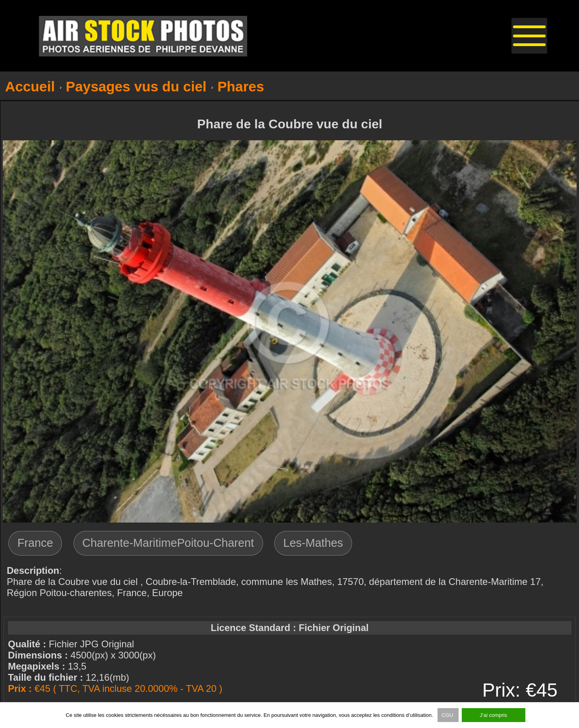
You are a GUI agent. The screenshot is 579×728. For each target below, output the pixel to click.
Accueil (30, 86)
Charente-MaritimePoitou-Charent (168, 543)
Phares (241, 86)
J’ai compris (493, 715)
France (35, 543)
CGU (448, 715)
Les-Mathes (313, 543)
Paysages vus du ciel (136, 86)
